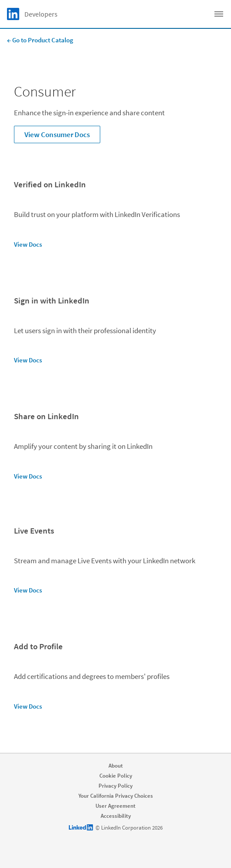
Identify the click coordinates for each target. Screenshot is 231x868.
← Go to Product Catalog (40, 40)
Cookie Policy (116, 776)
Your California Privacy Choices (116, 796)
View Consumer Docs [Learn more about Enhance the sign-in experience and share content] (57, 134)
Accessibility (116, 816)
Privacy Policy (115, 786)
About (116, 766)
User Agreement (115, 806)
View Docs (28, 244)
